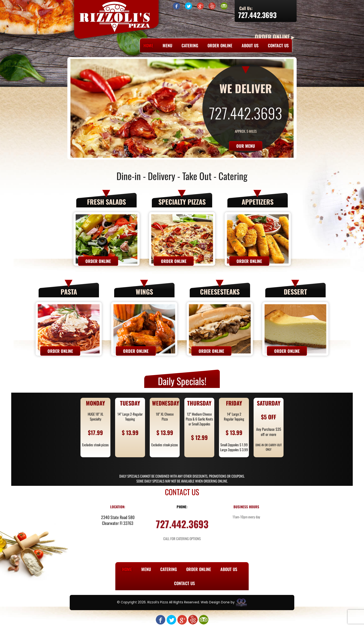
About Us (250, 45)
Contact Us (278, 45)
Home (148, 45)
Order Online (220, 45)
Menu (167, 45)
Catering (190, 45)
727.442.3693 (257, 15)
